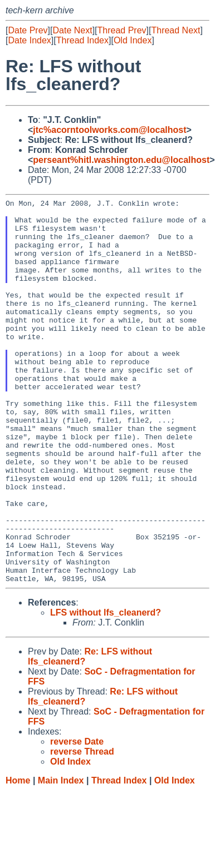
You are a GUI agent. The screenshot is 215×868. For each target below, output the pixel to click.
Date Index (29, 40)
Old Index (133, 40)
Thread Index (82, 40)
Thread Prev (122, 30)
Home (18, 857)
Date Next (72, 30)
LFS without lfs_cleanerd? (106, 689)
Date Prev (28, 30)
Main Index (61, 857)
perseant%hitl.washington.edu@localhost (121, 160)
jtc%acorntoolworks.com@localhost (109, 130)
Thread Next (175, 30)
